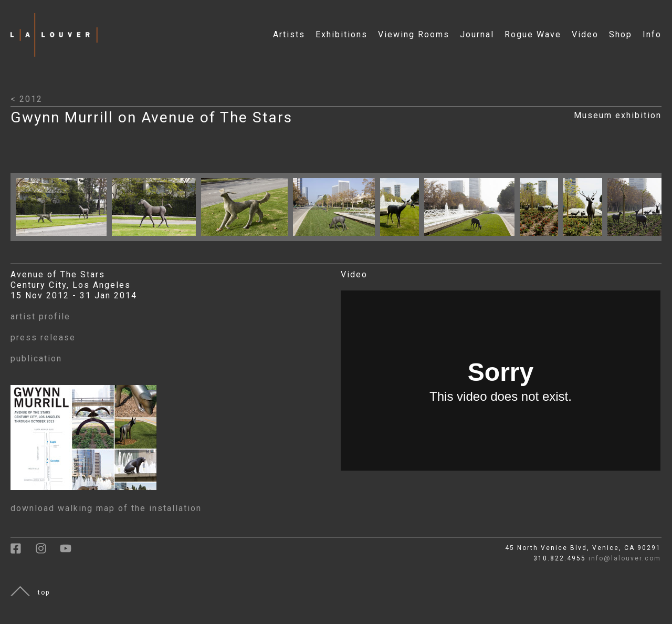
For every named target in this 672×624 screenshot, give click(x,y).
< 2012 (27, 99)
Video (585, 34)
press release (43, 337)
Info (652, 34)
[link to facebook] (23, 552)
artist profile (40, 316)
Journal (477, 34)
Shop (621, 34)
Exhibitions (342, 34)
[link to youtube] (71, 552)
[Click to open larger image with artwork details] (64, 238)
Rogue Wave (533, 34)
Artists (289, 34)
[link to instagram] (48, 552)
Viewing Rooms (414, 34)
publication (36, 358)
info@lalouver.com (625, 558)
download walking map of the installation (106, 508)
